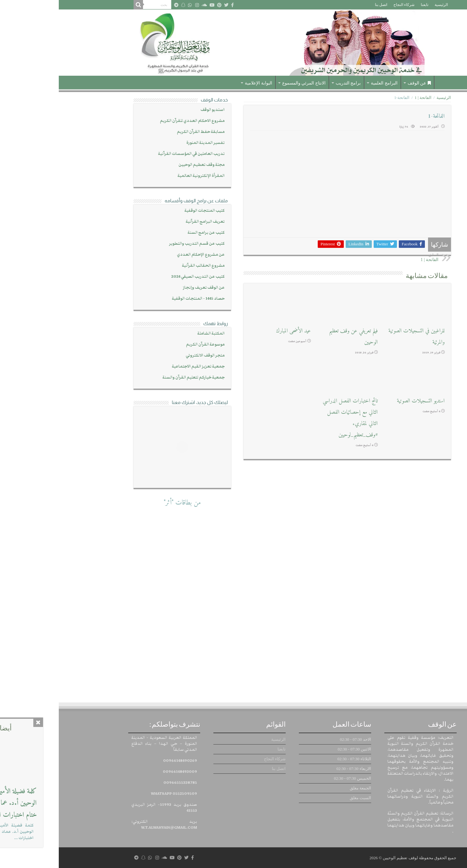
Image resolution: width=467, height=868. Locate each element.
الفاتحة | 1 (364, 98)
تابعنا (366, 5)
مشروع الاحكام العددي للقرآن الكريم (134, 121)
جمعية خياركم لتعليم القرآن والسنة (135, 377)
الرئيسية (382, 5)
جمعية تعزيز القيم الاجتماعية (140, 366)
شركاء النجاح (345, 5)
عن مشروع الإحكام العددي (142, 255)
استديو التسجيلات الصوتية (362, 401)
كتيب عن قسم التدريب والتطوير (138, 244)
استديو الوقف (154, 110)
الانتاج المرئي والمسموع (245, 83)
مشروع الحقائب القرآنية (145, 266)
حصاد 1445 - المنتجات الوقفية (140, 299)
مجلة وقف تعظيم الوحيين (143, 165)
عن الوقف (361, 83)
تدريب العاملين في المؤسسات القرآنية (133, 154)
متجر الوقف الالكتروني (146, 355)
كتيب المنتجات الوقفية (146, 211)
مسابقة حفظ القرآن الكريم (142, 132)
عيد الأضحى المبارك (235, 331)
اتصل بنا (322, 5)
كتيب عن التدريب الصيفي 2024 (139, 277)
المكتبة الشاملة (152, 333)
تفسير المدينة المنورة (147, 143)
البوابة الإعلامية (200, 83)
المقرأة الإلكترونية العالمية (142, 176)
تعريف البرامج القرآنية (146, 222)
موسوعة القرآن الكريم (147, 344)
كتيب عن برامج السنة (147, 233)
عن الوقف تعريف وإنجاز (145, 288)
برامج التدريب (290, 83)
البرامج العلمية (325, 83)
